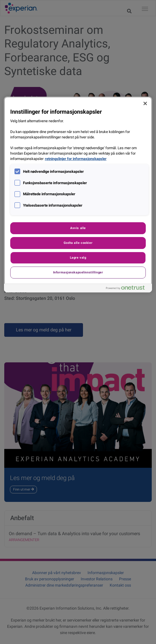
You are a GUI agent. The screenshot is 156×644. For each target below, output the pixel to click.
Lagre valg (78, 257)
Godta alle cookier (78, 243)
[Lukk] (145, 103)
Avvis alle (78, 228)
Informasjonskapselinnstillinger (78, 272)
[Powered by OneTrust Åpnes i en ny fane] (128, 289)
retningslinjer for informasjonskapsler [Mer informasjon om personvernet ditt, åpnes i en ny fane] (76, 159)
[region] (78, 195)
